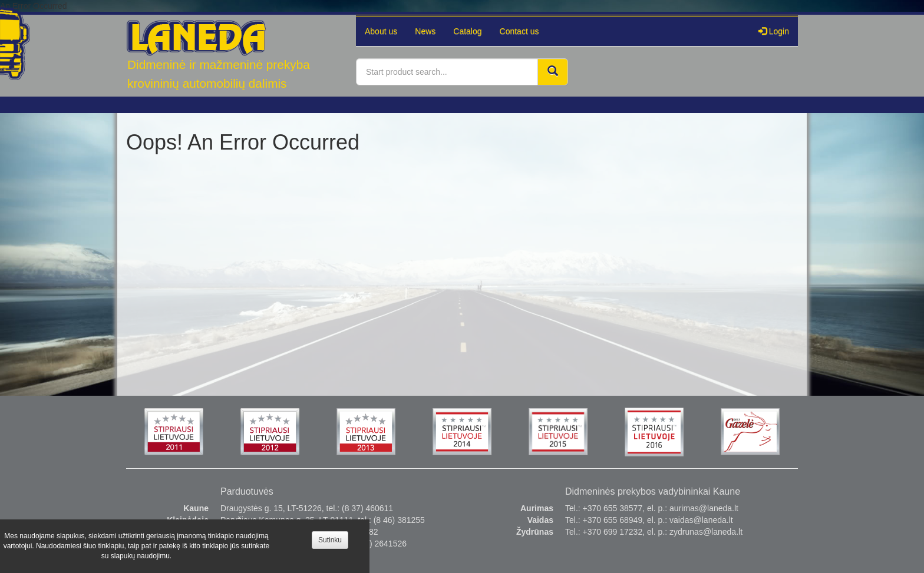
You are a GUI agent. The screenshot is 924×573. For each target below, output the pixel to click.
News (425, 31)
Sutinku (330, 540)
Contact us (519, 31)
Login (774, 31)
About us (381, 31)
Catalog (467, 31)
